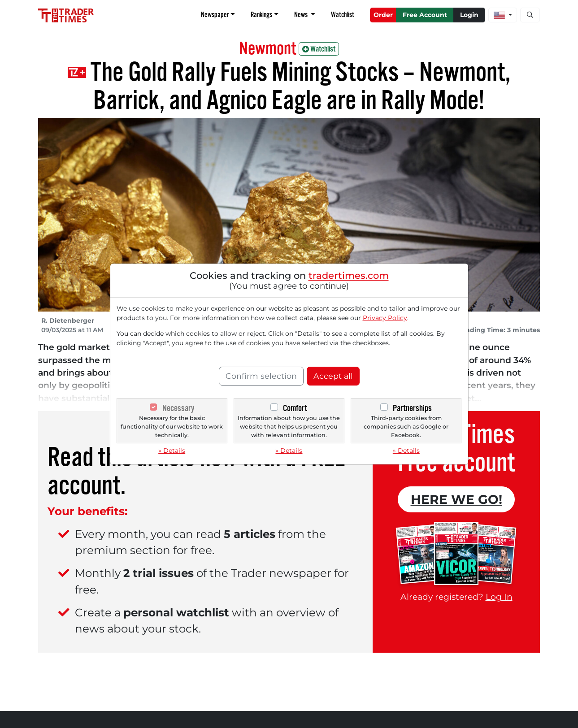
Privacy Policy (385, 318)
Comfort (295, 408)
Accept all (333, 376)
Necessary (178, 408)
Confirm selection (261, 376)
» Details (172, 451)
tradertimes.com (349, 275)
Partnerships (412, 408)
